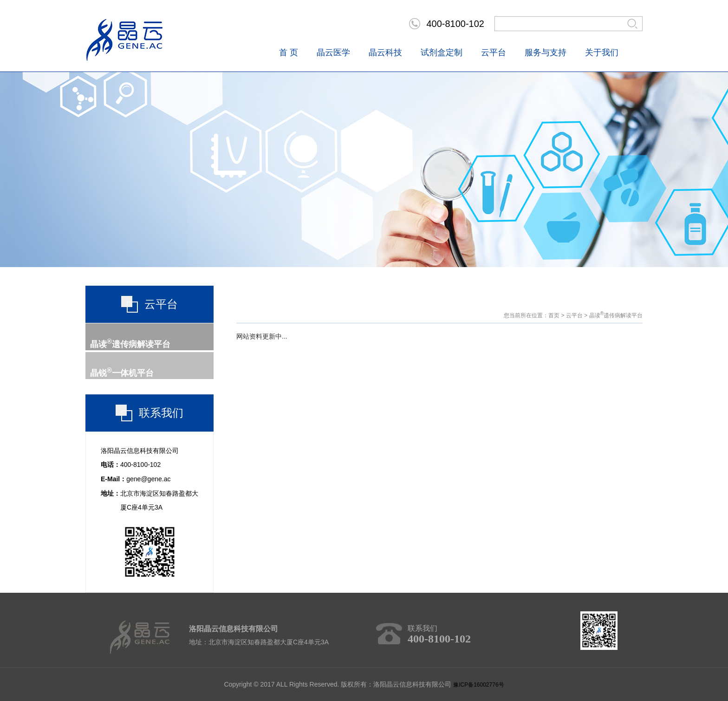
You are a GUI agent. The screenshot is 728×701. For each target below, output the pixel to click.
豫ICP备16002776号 (478, 685)
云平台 (494, 52)
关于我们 (602, 52)
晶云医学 (333, 52)
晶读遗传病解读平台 (130, 344)
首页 (554, 315)
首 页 (289, 52)
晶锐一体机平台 (122, 373)
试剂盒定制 (442, 52)
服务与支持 (546, 52)
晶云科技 (385, 52)
